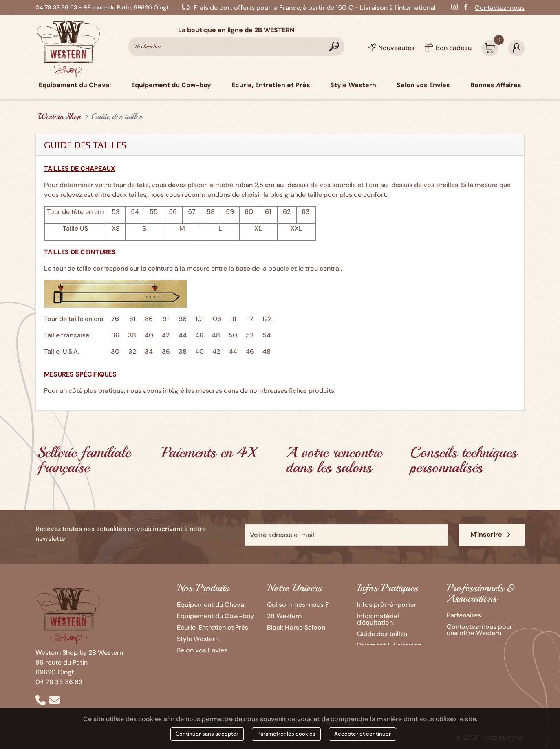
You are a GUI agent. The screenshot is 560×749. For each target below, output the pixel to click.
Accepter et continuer (363, 734)
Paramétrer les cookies (286, 734)
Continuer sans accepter (207, 734)
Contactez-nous (500, 8)
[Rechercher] (236, 46)
